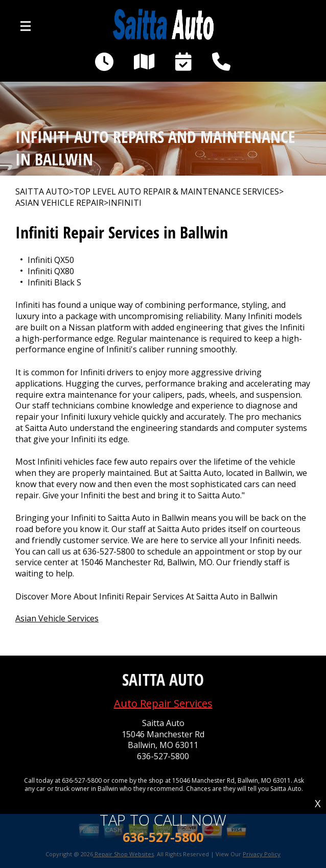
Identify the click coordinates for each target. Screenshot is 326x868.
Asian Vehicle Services (57, 618)
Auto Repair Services (163, 703)
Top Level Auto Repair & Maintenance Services (176, 192)
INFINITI (125, 203)
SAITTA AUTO (42, 192)
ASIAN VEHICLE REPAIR (60, 203)
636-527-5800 (109, 551)
